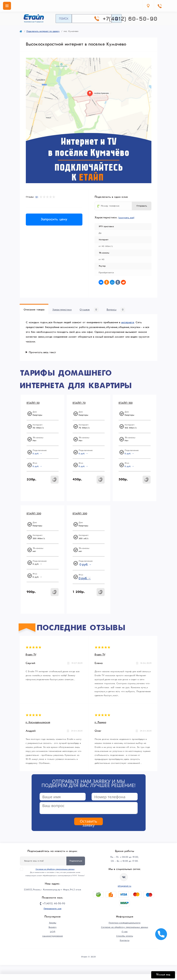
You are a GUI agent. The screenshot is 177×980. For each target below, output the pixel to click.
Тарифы (52, 923)
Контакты (125, 940)
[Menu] (7, 6)
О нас (125, 932)
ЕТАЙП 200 (34, 514)
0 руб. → (37, 454)
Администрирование (52, 936)
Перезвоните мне (52, 909)
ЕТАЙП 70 (79, 403)
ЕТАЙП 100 (126, 403)
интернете (128, 323)
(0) (37, 197)
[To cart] (55, 480)
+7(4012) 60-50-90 (130, 19)
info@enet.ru (125, 886)
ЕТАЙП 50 (33, 403)
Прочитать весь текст (42, 352)
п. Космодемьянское (38, 723)
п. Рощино (100, 723)
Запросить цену (54, 219)
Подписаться (76, 861)
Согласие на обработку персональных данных (55, 869)
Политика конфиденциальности (124, 923)
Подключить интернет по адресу (43, 31)
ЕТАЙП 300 (80, 514)
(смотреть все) (126, 218)
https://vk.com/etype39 (124, 877)
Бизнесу (53, 927)
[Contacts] (160, 6)
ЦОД (53, 932)
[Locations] (148, 6)
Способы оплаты (125, 936)
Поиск (64, 18)
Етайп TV (31, 655)
